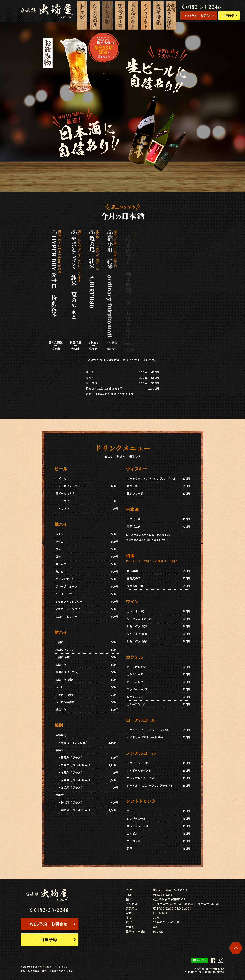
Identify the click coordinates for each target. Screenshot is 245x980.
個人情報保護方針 (215, 969)
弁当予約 (230, 15)
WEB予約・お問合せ (200, 15)
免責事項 (199, 969)
